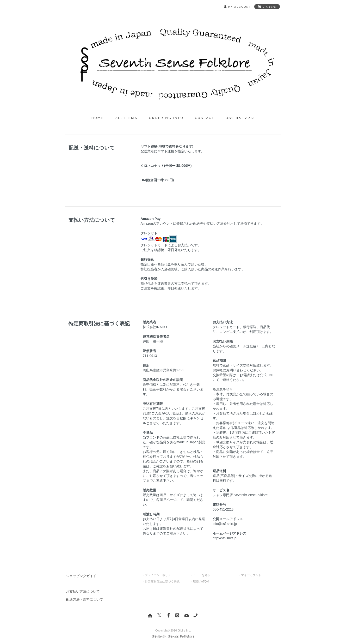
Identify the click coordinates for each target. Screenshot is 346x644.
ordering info (166, 118)
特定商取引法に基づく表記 (162, 582)
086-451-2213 (240, 118)
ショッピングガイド (81, 576)
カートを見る (202, 575)
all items (126, 118)
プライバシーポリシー (159, 575)
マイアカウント (251, 575)
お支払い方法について (83, 591)
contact (204, 118)
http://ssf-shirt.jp (225, 538)
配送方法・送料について (85, 599)
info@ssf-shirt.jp (225, 524)
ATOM (205, 582)
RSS (196, 582)
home (98, 118)
